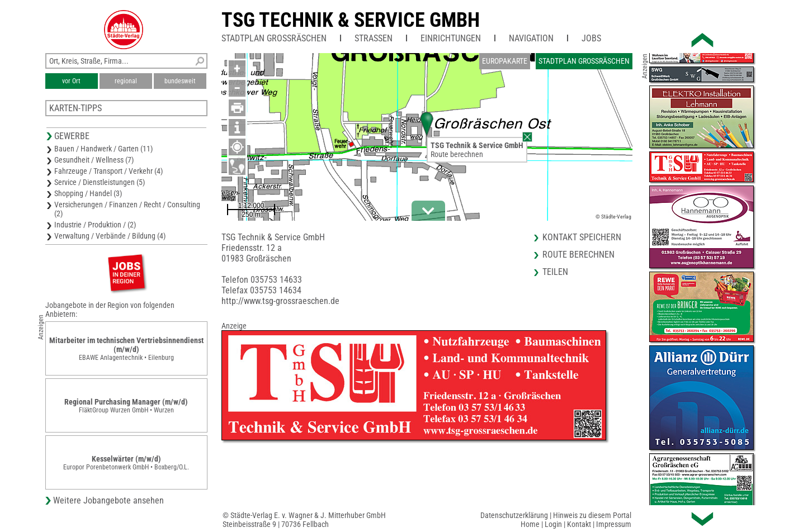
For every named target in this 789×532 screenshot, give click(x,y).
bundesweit (180, 81)
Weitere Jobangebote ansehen (108, 500)
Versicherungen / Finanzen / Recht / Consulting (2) (127, 209)
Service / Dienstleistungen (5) (100, 182)
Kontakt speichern (582, 237)
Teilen (555, 272)
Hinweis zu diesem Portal (592, 515)
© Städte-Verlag (613, 217)
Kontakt (579, 524)
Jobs (591, 38)
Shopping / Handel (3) (88, 193)
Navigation (531, 38)
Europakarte (505, 61)
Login (553, 524)
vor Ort (71, 81)
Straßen (374, 38)
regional (126, 81)
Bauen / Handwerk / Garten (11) (103, 149)
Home (530, 524)
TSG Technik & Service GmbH (351, 20)
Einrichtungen (451, 38)
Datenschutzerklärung (514, 515)
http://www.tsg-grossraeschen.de (280, 301)
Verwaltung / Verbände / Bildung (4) (110, 236)
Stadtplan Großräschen (274, 38)
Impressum (614, 524)
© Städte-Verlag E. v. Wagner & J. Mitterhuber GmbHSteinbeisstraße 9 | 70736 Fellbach (304, 520)
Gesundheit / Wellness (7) (94, 160)
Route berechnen (457, 154)
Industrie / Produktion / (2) (95, 225)
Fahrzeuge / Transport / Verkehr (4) (108, 171)
